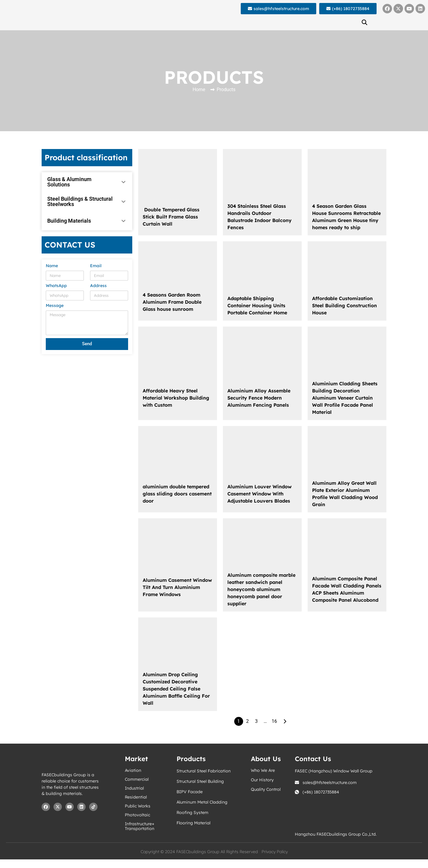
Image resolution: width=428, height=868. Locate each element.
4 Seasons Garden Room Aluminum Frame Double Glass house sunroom (172, 302)
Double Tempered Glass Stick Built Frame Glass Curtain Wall (171, 217)
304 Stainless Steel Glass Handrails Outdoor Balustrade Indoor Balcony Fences (259, 217)
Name (52, 266)
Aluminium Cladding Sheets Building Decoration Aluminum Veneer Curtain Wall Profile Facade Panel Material (345, 398)
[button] (364, 22)
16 (274, 721)
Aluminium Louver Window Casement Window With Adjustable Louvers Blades (259, 494)
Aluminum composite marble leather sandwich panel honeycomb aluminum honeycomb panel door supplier (261, 589)
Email (96, 266)
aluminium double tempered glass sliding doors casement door (177, 494)
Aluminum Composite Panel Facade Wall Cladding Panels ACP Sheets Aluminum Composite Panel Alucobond (347, 589)
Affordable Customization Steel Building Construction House (344, 305)
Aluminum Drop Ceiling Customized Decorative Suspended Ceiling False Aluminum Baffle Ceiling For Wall (176, 689)
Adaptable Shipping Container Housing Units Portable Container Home (257, 305)
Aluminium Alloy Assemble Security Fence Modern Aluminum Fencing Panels (259, 398)
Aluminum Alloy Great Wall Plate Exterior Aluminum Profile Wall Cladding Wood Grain (345, 494)
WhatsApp (56, 286)
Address (98, 286)
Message (55, 306)
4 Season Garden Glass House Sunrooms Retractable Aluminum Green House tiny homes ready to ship (346, 217)
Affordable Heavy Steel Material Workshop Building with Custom (176, 398)
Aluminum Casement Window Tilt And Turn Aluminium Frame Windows (177, 587)
